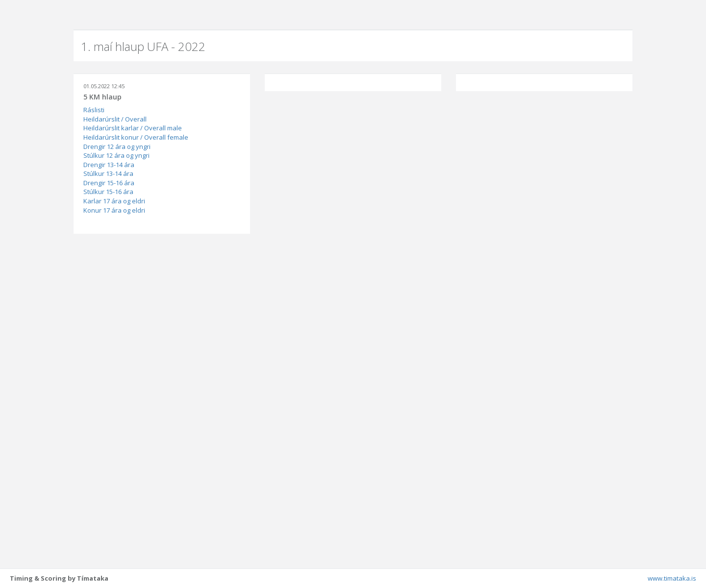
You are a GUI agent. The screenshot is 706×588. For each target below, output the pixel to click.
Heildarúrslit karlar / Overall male (133, 128)
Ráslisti (94, 110)
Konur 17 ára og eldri (114, 210)
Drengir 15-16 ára (109, 183)
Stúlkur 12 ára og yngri (116, 155)
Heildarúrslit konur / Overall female (136, 137)
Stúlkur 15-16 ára (108, 192)
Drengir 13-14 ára (109, 165)
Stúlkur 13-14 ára (108, 173)
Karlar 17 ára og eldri (114, 201)
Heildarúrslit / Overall (115, 119)
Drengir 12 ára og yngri (117, 147)
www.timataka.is (672, 578)
